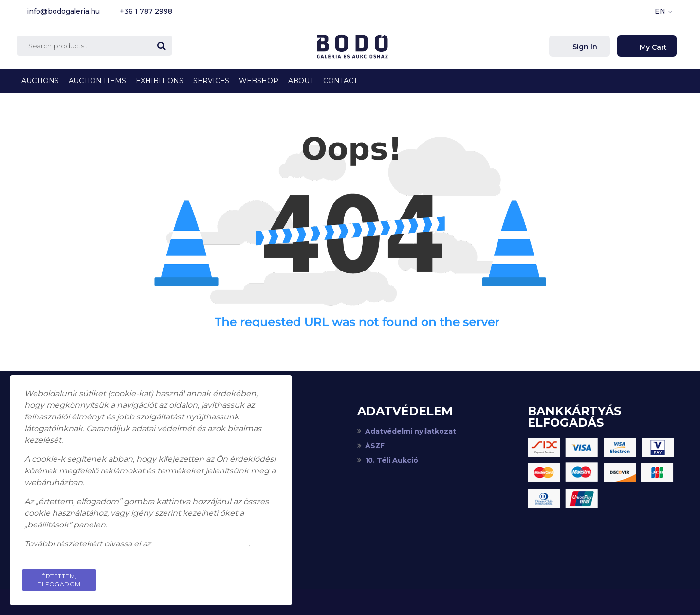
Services (211, 81)
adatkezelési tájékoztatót (201, 544)
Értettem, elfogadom (59, 580)
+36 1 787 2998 (146, 11)
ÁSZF (375, 446)
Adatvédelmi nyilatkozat (411, 431)
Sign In (584, 47)
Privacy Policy (240, 576)
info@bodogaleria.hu (63, 11)
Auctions (40, 81)
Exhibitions (160, 81)
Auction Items (97, 81)
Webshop (259, 81)
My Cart (652, 47)
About (301, 81)
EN (660, 11)
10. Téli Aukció (392, 460)
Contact (340, 81)
